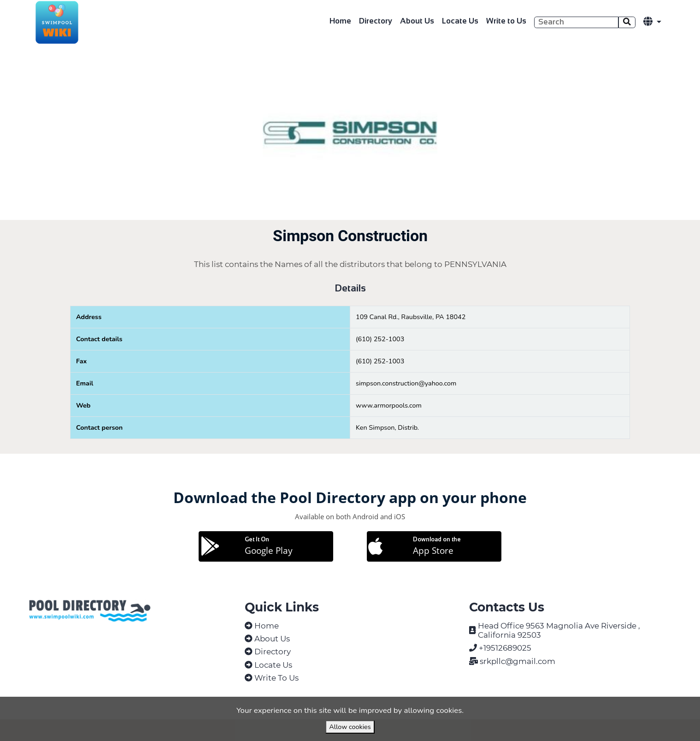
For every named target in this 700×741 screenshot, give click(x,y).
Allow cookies (350, 727)
